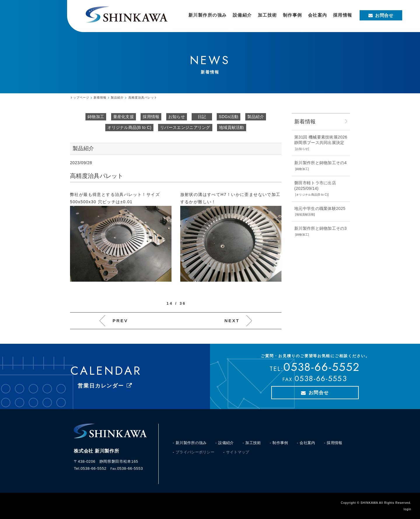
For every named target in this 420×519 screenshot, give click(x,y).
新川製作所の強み (191, 443)
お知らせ (177, 117)
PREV (120, 321)
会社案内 (307, 443)
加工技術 (253, 443)
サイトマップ (238, 452)
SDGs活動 (229, 117)
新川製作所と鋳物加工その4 (321, 163)
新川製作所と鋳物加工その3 (321, 228)
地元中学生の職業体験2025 (320, 208)
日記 (202, 117)
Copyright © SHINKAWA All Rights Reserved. (376, 503)
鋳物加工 (96, 117)
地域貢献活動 (232, 127)
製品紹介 (256, 117)
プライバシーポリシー (195, 452)
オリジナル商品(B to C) (129, 127)
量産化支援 (124, 117)
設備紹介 (226, 443)
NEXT (232, 321)
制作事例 (280, 443)
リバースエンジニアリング (185, 127)
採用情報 (151, 117)
